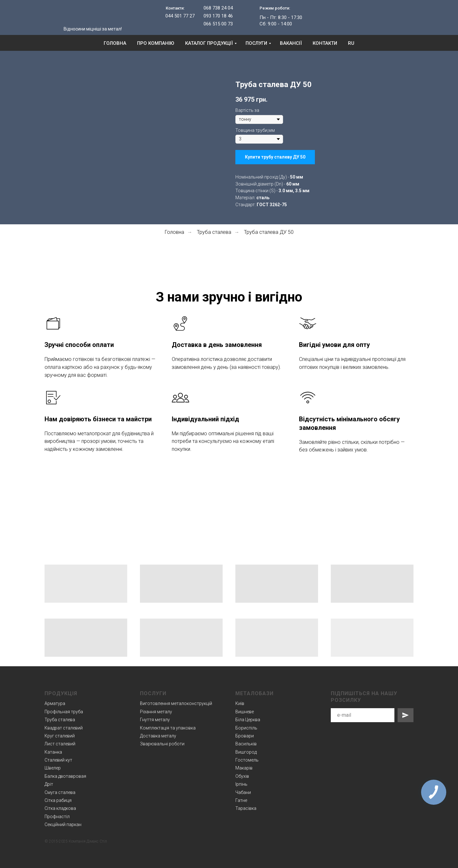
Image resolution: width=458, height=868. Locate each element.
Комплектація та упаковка (168, 728)
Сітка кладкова (60, 808)
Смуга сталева (60, 792)
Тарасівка (246, 808)
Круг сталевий (60, 736)
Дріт (49, 784)
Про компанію (156, 43)
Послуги (256, 43)
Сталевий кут (58, 760)
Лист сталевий (60, 744)
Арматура (55, 703)
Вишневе (245, 712)
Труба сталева (214, 232)
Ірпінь (241, 784)
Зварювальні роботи (162, 744)
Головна (115, 43)
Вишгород (246, 752)
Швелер (53, 768)
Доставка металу (158, 736)
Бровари (245, 736)
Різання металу (156, 712)
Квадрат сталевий (64, 728)
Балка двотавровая (65, 776)
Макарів (244, 768)
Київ (240, 703)
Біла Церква (248, 720)
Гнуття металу (155, 720)
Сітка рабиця (58, 800)
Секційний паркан (63, 824)
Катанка (53, 752)
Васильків (246, 744)
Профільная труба (64, 712)
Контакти (325, 43)
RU (351, 43)
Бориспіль (246, 728)
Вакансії (291, 43)
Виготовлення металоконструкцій (176, 703)
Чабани (243, 792)
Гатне (241, 800)
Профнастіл (57, 817)
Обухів (242, 776)
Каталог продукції (209, 43)
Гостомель (247, 760)
